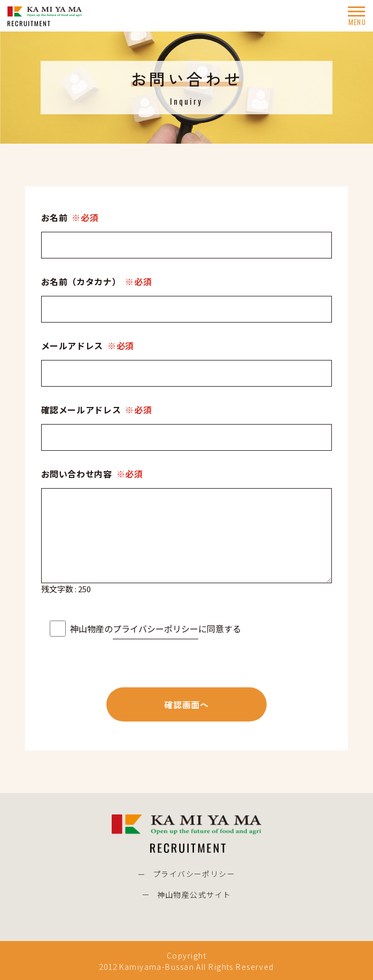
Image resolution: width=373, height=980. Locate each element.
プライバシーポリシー (156, 629)
